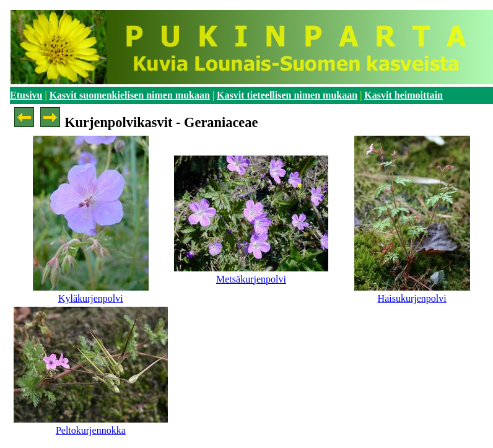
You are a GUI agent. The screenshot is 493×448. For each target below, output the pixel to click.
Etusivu (26, 95)
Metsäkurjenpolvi (251, 279)
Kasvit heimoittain (404, 95)
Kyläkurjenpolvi (91, 298)
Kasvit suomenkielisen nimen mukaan (130, 95)
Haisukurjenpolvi (412, 298)
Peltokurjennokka (91, 430)
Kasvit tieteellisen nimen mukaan (287, 95)
